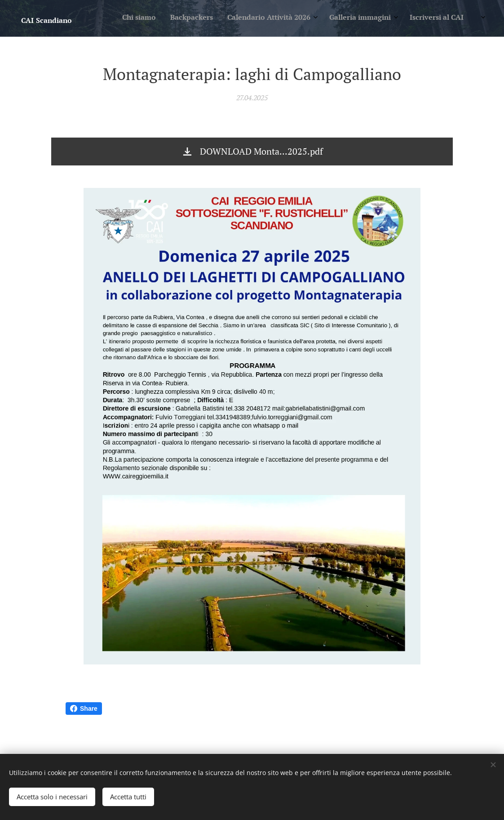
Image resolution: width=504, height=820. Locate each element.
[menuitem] (385, 18)
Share (84, 709)
